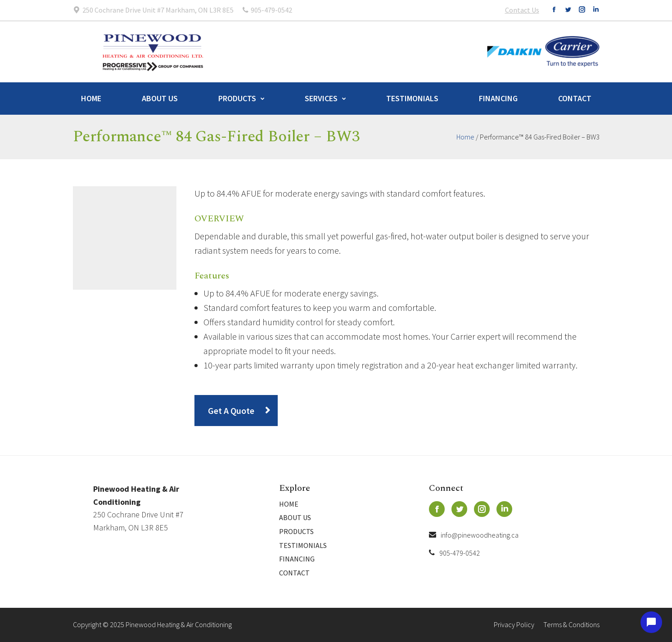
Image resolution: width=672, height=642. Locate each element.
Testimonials (412, 98)
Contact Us (522, 10)
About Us (160, 98)
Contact (575, 98)
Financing (498, 98)
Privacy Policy (514, 624)
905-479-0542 (454, 553)
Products (237, 98)
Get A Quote (231, 411)
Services (321, 98)
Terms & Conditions (571, 624)
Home (91, 98)
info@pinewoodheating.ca (474, 535)
